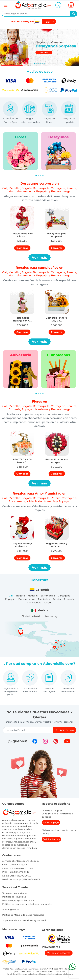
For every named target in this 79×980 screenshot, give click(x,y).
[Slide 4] (43, 63)
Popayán (10, 599)
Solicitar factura (51, 839)
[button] (22, 234)
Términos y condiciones (15, 893)
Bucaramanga (27, 599)
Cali (11, 596)
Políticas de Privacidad (14, 897)
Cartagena (64, 596)
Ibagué (48, 603)
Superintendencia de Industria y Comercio (25, 920)
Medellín (33, 596)
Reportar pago (51, 822)
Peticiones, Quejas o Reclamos (18, 900)
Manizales (44, 599)
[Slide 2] (38, 63)
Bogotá (21, 596)
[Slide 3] (41, 63)
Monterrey (51, 616)
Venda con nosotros (59, 953)
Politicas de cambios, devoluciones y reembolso (27, 904)
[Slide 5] (45, 63)
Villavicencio (34, 603)
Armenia (69, 599)
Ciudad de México (32, 616)
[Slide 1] (36, 63)
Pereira (57, 599)
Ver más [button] (40, 258)
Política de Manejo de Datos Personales (23, 915)
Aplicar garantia (11, 909)
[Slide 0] (34, 63)
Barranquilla (48, 596)
